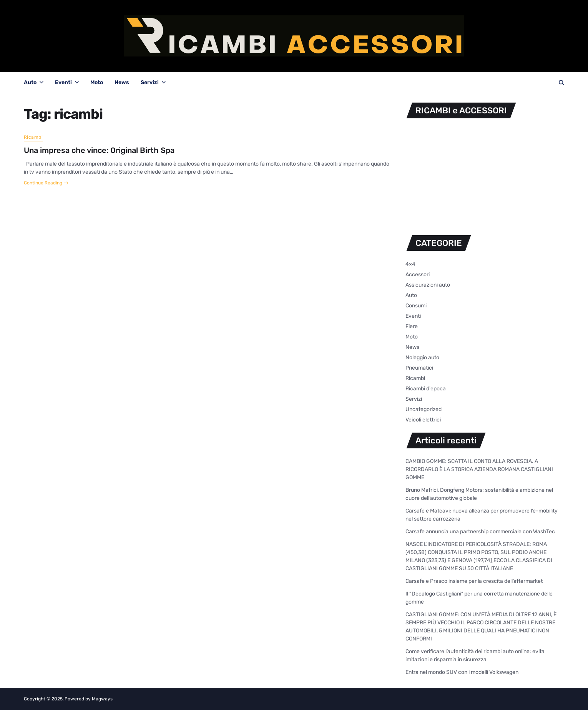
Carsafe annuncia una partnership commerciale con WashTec (480, 532)
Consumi (416, 306)
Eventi (67, 82)
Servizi (153, 82)
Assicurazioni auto (428, 285)
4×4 (410, 264)
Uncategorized (424, 409)
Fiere (412, 326)
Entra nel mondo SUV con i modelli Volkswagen (462, 672)
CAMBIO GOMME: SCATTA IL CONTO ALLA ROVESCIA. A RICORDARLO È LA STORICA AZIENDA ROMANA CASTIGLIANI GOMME (479, 469)
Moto (97, 82)
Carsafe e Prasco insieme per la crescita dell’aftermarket (474, 581)
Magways (102, 699)
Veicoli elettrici (423, 420)
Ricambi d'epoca (426, 389)
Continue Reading (46, 183)
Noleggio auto (422, 357)
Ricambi (33, 137)
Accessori (418, 275)
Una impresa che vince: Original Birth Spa (99, 150)
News (122, 82)
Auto (34, 82)
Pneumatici (419, 368)
